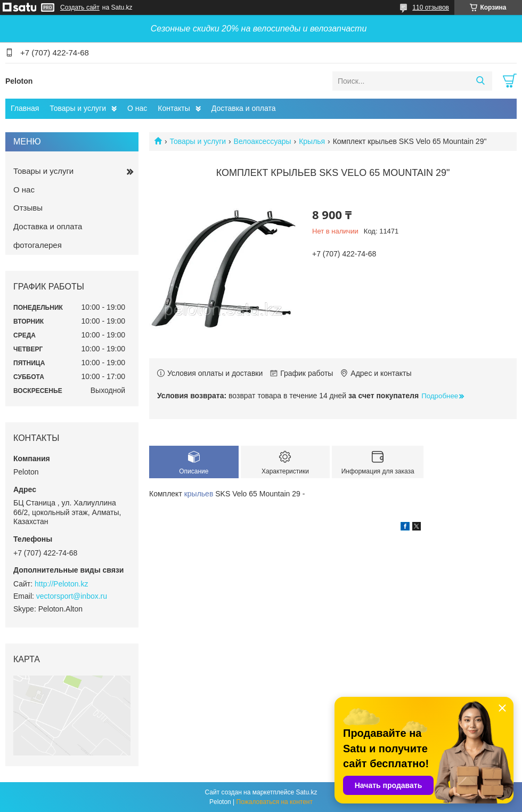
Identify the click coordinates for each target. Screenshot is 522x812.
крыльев (199, 494)
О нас (137, 108)
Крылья (312, 141)
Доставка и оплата (244, 108)
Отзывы (28, 208)
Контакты (174, 108)
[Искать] (480, 81)
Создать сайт (80, 7)
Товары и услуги (78, 108)
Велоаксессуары (263, 141)
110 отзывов (431, 7)
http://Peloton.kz (61, 584)
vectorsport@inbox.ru (72, 596)
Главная (25, 108)
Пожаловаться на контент (275, 802)
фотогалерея (38, 245)
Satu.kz (306, 792)
